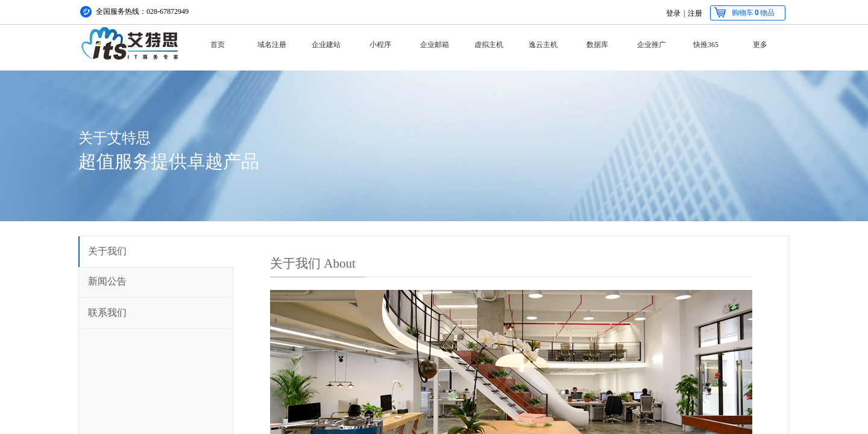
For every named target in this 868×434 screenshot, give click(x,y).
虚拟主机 (489, 45)
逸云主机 (543, 45)
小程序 (380, 45)
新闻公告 (107, 281)
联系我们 (107, 313)
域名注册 (272, 45)
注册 (695, 13)
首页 (218, 45)
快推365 (706, 45)
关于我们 (107, 251)
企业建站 (326, 45)
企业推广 (652, 45)
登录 (673, 13)
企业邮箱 (435, 45)
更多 (760, 45)
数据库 (597, 45)
